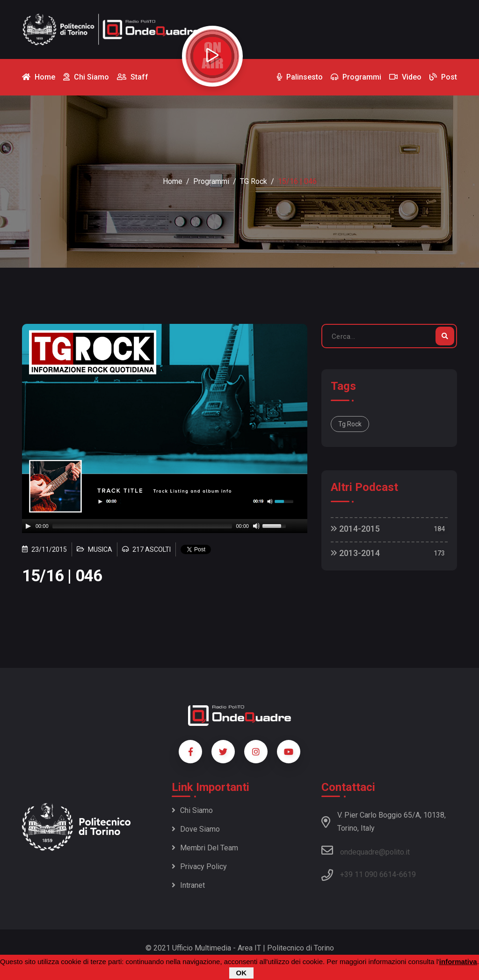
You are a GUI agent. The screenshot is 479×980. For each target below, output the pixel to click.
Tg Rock (350, 424)
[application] (165, 526)
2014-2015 (355, 529)
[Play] (28, 526)
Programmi (211, 181)
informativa (458, 962)
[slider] (142, 526)
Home (173, 181)
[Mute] (256, 526)
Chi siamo (192, 810)
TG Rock (254, 181)
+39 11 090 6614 (368, 874)
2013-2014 (355, 553)
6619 (407, 874)
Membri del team (205, 848)
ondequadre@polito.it (366, 850)
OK (242, 973)
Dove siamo (196, 829)
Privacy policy (199, 867)
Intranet (188, 885)
